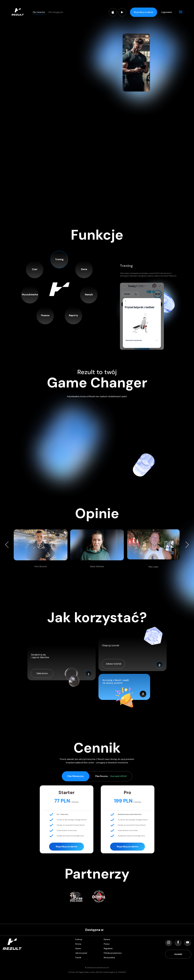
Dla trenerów (39, 12)
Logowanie (167, 12)
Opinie (78, 949)
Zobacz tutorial (113, 664)
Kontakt (178, 954)
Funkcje (79, 939)
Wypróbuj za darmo (144, 12)
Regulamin (108, 949)
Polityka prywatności (113, 953)
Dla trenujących (56, 12)
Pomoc (107, 944)
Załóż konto (42, 673)
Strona (78, 944)
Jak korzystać (81, 953)
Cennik (78, 958)
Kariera (107, 939)
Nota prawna (109, 958)
